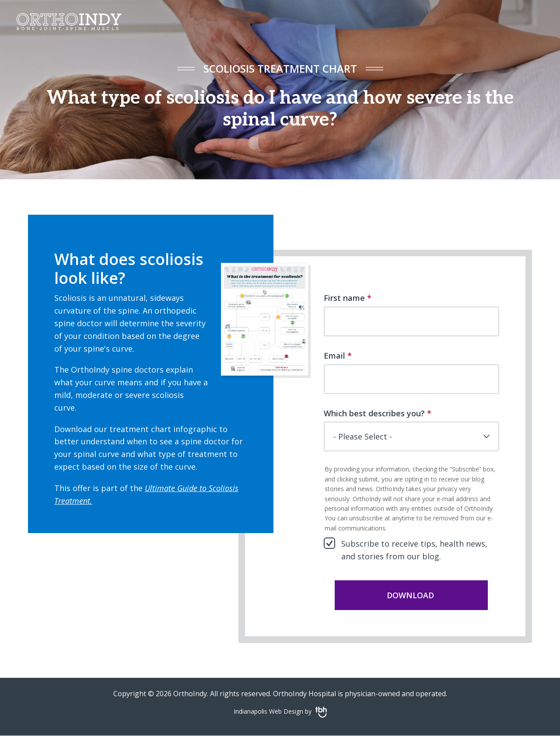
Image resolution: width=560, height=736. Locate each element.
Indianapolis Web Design (268, 711)
